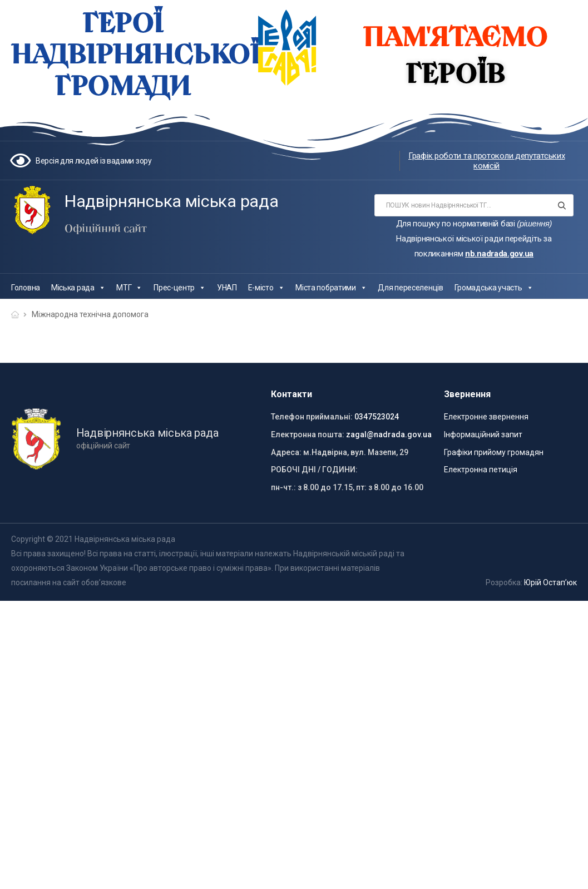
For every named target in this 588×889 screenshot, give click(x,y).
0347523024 (377, 417)
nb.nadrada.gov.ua (499, 254)
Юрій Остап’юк (550, 582)
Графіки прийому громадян (494, 452)
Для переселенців (410, 288)
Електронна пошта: (308, 434)
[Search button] (562, 205)
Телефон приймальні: (312, 417)
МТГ (129, 288)
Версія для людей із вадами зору (94, 161)
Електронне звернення (486, 417)
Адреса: (286, 452)
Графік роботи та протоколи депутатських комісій (486, 161)
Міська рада (78, 288)
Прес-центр (180, 288)
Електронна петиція (481, 470)
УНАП (227, 288)
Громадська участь (494, 288)
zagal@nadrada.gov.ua (389, 434)
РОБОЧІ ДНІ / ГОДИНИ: (314, 470)
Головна (26, 288)
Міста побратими (331, 288)
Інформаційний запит (483, 434)
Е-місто (266, 288)
